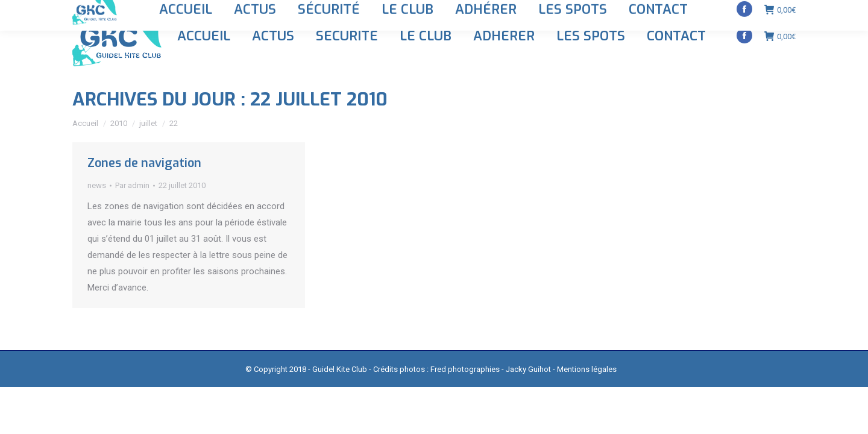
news (97, 185)
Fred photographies (465, 369)
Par (132, 185)
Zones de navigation (144, 163)
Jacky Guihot (528, 369)
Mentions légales (587, 369)
